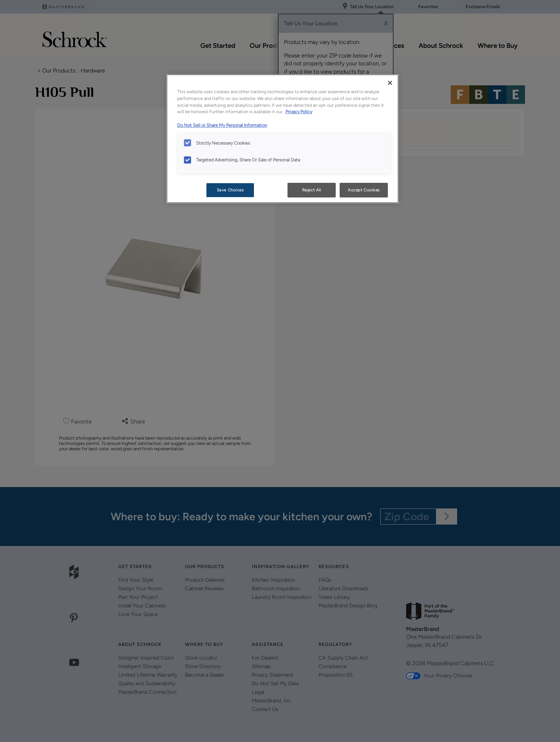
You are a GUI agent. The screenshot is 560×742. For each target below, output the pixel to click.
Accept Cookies (364, 190)
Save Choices (230, 190)
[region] (282, 139)
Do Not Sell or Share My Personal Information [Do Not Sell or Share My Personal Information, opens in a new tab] (222, 125)
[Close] (390, 83)
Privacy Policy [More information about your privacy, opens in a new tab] (299, 112)
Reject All (312, 190)
